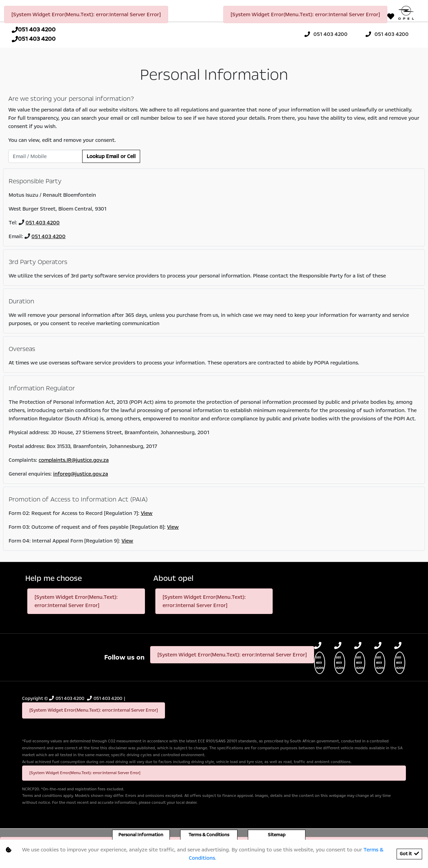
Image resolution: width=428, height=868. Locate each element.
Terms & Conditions (209, 835)
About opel (173, 579)
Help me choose (53, 579)
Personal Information (141, 835)
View (147, 513)
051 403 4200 (43, 223)
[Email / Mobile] (45, 156)
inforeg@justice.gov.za (81, 474)
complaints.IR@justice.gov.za (74, 460)
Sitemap (277, 835)
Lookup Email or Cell (111, 156)
